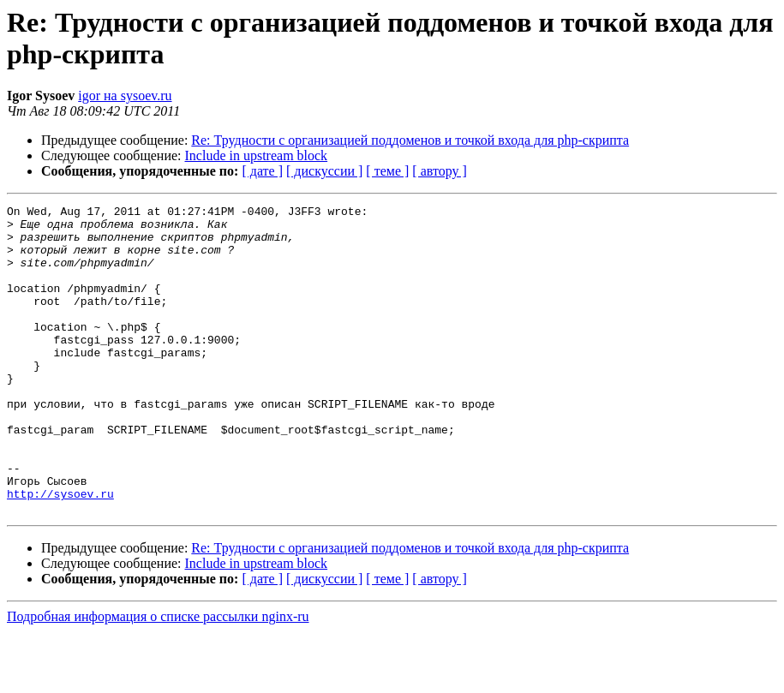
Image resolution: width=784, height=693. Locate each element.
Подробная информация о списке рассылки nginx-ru (158, 678)
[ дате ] (262, 171)
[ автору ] (439, 171)
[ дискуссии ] (324, 171)
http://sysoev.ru (60, 553)
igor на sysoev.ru (125, 96)
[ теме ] (387, 171)
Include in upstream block (257, 155)
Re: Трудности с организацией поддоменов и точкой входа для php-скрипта (410, 140)
